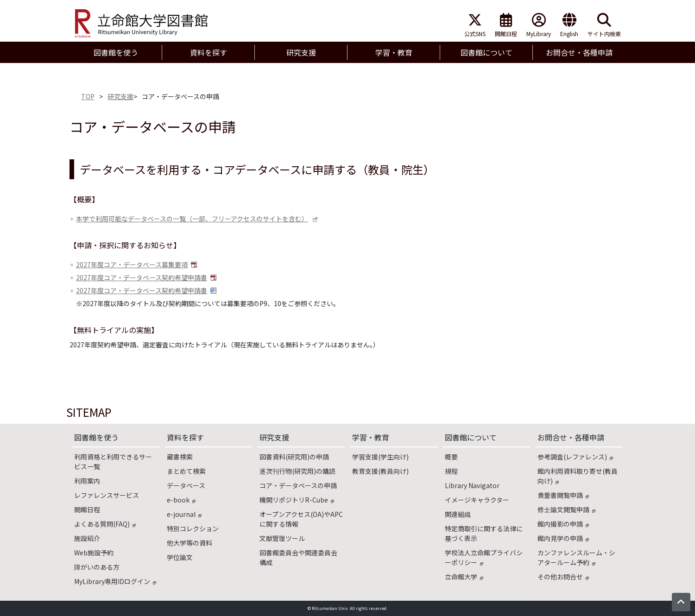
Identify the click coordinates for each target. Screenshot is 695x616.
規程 (451, 471)
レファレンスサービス (107, 495)
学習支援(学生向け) (380, 457)
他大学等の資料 (190, 543)
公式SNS (475, 25)
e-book (181, 500)
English (569, 25)
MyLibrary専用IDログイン (115, 581)
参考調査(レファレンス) (575, 457)
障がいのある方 (97, 567)
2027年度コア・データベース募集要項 (132, 264)
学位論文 (180, 557)
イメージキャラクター (477, 500)
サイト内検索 (604, 25)
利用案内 (87, 481)
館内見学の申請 (563, 538)
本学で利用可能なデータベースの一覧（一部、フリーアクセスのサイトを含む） (192, 219)
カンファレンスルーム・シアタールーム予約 (576, 557)
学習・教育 (371, 437)
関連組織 (458, 514)
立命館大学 (464, 577)
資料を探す (185, 437)
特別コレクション (193, 528)
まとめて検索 (186, 471)
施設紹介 (87, 538)
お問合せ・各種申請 (571, 437)
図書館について (471, 437)
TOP (88, 96)
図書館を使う (96, 437)
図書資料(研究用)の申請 (294, 457)
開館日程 (506, 25)
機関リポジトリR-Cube (297, 500)
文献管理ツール (282, 538)
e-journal (184, 514)
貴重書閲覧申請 (563, 495)
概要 (451, 457)
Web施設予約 (94, 553)
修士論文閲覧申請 (566, 509)
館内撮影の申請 (563, 524)
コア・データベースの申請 (298, 485)
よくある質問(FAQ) (105, 524)
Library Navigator (472, 485)
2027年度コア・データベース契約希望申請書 (142, 277)
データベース (186, 485)
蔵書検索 (180, 457)
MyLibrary (539, 25)
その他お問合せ (563, 577)
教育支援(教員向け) (380, 471)
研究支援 (120, 96)
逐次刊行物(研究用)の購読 (297, 471)
